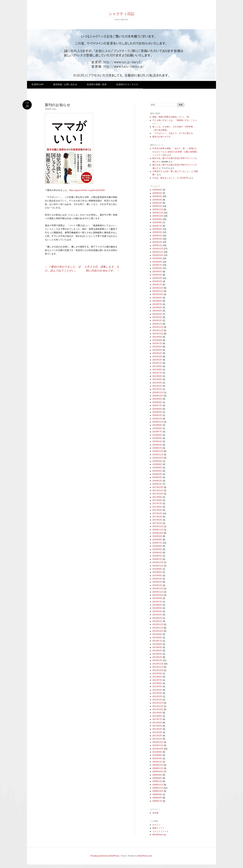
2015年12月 (158, 562)
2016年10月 (158, 533)
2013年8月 (157, 638)
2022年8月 (157, 340)
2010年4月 (157, 759)
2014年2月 (157, 618)
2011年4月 (157, 729)
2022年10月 (158, 334)
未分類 (155, 813)
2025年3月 (157, 239)
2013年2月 (157, 657)
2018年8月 (157, 464)
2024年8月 (157, 262)
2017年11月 (158, 491)
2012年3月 (157, 693)
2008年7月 (157, 801)
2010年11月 (158, 745)
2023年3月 (157, 317)
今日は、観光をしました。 (165, 178)
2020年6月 (157, 409)
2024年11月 (158, 252)
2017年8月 (157, 500)
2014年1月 (157, 621)
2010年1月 (157, 762)
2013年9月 (157, 634)
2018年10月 (158, 458)
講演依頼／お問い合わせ (65, 84)
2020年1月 (157, 419)
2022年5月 (157, 350)
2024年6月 (157, 268)
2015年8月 (157, 569)
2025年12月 (158, 209)
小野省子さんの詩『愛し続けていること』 (172, 171)
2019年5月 (157, 438)
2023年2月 (157, 320)
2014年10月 (158, 595)
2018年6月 (157, 468)
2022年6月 (157, 347)
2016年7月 (157, 543)
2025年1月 (157, 245)
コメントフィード (160, 831)
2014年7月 (157, 602)
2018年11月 (158, 455)
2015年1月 (157, 585)
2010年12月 (158, 742)
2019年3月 (157, 445)
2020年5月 (157, 412)
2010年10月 (158, 749)
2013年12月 (158, 624)
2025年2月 (157, 242)
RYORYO (184, 178)
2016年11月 (158, 530)
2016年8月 (157, 540)
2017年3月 (157, 517)
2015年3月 (157, 579)
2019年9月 (157, 425)
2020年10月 (158, 396)
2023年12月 (158, 288)
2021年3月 (157, 383)
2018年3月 (157, 477)
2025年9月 (157, 219)
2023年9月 (157, 298)
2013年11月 (158, 628)
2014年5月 (157, 608)
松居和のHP (38, 84)
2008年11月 (158, 788)
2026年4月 (157, 196)
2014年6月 (157, 605)
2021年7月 (157, 373)
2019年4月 (157, 441)
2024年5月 (157, 272)
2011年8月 (157, 716)
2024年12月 (158, 249)
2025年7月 (157, 226)
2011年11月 (158, 706)
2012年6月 (157, 683)
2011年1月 (157, 739)
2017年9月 (157, 497)
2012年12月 (158, 664)
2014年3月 (157, 615)
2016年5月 (157, 549)
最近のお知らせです (161, 137)
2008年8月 (157, 798)
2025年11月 (158, 213)
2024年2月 (157, 281)
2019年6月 (157, 435)
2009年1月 (157, 781)
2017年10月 (158, 494)
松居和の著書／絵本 (97, 84)
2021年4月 (157, 379)
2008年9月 (157, 794)
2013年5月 (157, 647)
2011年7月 (157, 719)
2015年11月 (158, 566)
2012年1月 (157, 700)
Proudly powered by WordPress (105, 856)
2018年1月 (157, 484)
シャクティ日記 (122, 14)
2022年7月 (157, 343)
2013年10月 (158, 631)
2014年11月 (158, 592)
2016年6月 (157, 546)
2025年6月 (157, 229)
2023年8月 (157, 301)
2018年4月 (157, 474)
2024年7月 (157, 265)
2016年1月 (157, 559)
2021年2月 (157, 386)
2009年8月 (157, 778)
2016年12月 (158, 526)
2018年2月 (157, 481)
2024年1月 (157, 285)
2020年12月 (158, 393)
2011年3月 (157, 732)
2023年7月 (157, 304)
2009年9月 (157, 775)
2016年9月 (157, 536)
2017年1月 (157, 523)
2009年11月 (158, 768)
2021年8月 (157, 370)
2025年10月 (158, 216)
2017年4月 (157, 513)
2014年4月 (157, 611)
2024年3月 (157, 278)
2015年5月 (157, 576)
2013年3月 (157, 654)
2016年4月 (157, 553)
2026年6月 (157, 190)
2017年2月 (157, 520)
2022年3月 (157, 357)
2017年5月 (157, 510)
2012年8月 (157, 677)
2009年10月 (158, 772)
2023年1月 (157, 324)
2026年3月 (157, 200)
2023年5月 (157, 311)
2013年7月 (157, 641)
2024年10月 (158, 255)
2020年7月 (157, 405)
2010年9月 (157, 752)
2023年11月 (158, 291)
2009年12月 (158, 765)
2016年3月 (157, 556)
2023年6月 (157, 307)
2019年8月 (157, 428)
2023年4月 (157, 314)
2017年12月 (158, 487)
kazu (54, 109)
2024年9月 (157, 258)
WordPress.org (159, 835)
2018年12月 (158, 451)
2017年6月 (157, 507)
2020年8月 (157, 402)
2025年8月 (157, 222)
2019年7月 (157, 432)
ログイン (156, 825)
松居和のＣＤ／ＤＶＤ (127, 84)
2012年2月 (157, 696)
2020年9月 (157, 399)
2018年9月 (157, 461)
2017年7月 (157, 503)
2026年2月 (157, 203)
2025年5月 (157, 232)
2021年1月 (157, 389)
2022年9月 (157, 337)
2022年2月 (157, 360)
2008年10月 (158, 791)
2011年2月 (157, 736)
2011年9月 (157, 713)
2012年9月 (157, 674)
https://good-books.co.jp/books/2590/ (87, 190)
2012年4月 (157, 690)
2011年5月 (157, 726)
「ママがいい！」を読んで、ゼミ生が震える (173, 133)
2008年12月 (158, 785)
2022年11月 (158, 330)
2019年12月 (158, 422)
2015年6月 (157, 572)
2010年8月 (157, 755)
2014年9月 (157, 598)
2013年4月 (157, 651)
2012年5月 (157, 687)
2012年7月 (157, 680)
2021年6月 (157, 376)
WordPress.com (145, 856)
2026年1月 (157, 206)
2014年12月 (158, 589)
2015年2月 (157, 582)
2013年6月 (157, 644)
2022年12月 (158, 327)
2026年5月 (157, 193)
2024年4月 (157, 275)
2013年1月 (157, 660)
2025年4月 (157, 236)
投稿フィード (158, 828)
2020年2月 (157, 415)
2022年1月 (157, 363)
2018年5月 (157, 471)
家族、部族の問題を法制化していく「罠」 (172, 117)
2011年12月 (158, 703)
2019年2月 (157, 448)
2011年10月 (158, 709)
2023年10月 (158, 294)
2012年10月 (158, 670)
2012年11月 (158, 667)
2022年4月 (157, 353)
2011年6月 (157, 723)
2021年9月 (157, 366)
